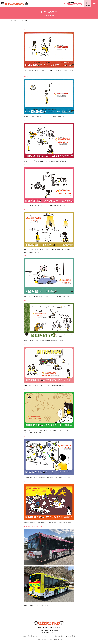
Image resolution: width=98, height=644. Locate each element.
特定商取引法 (59, 636)
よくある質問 (26, 636)
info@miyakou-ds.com (49, 632)
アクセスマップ (37, 636)
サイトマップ (48, 636)
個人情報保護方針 (71, 636)
